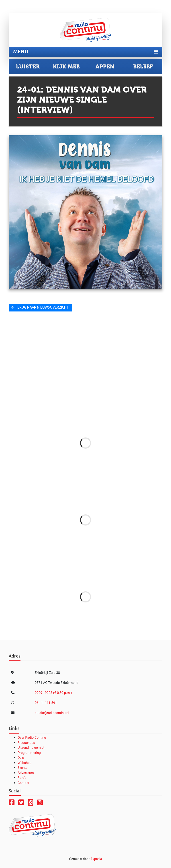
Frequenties (26, 743)
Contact (23, 783)
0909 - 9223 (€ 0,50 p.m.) (53, 693)
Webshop (24, 763)
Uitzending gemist (31, 748)
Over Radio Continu (32, 738)
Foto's (22, 778)
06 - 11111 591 (46, 703)
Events (22, 768)
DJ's (21, 758)
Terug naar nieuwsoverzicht (40, 307)
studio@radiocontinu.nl (52, 713)
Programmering (29, 753)
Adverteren (26, 773)
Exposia (96, 859)
